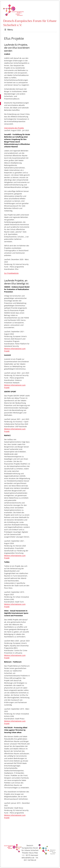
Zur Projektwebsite (11, 273)
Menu (9, 30)
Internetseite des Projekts (14, 128)
